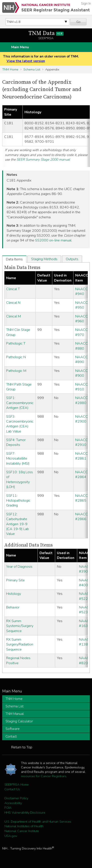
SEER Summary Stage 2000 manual (43, 160)
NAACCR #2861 (83, 456)
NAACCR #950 (83, 305)
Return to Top (22, 747)
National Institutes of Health (24, 826)
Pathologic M (16, 371)
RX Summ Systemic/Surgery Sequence (20, 626)
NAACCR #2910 (83, 442)
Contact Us (12, 789)
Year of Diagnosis (19, 567)
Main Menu (20, 47)
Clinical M (13, 316)
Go (78, 22)
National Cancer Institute (22, 831)
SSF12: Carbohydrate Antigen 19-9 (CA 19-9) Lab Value (18, 524)
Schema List (32, 69)
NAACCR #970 (83, 332)
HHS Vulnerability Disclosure (25, 812)
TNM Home (10, 69)
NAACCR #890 (83, 360)
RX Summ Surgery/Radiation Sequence (20, 645)
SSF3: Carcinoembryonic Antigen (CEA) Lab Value (20, 424)
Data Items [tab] (14, 259)
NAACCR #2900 (83, 419)
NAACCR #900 (83, 373)
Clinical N (13, 303)
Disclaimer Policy (16, 798)
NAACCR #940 (83, 291)
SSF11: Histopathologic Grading (18, 501)
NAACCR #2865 (83, 498)
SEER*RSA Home (17, 785)
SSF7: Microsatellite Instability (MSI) (18, 459)
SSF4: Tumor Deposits (16, 442)
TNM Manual (15, 714)
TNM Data (46, 33)
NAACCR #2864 (83, 475)
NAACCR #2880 (83, 400)
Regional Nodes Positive (18, 660)
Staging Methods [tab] (44, 259)
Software (13, 729)
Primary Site (15, 580)
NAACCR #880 (83, 346)
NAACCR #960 (83, 319)
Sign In (86, 4)
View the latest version (26, 61)
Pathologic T (16, 343)
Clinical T (13, 289)
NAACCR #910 (83, 387)
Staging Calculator (19, 721)
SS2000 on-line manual (53, 240)
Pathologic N (16, 357)
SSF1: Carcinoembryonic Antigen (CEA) (20, 403)
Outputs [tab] (72, 259)
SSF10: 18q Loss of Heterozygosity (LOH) (20, 479)
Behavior (13, 607)
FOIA (8, 808)
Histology (14, 594)
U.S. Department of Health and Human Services (38, 822)
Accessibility (13, 803)
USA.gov (11, 836)
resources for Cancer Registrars (44, 776)
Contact (11, 736)
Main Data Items (22, 268)
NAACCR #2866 (83, 517)
